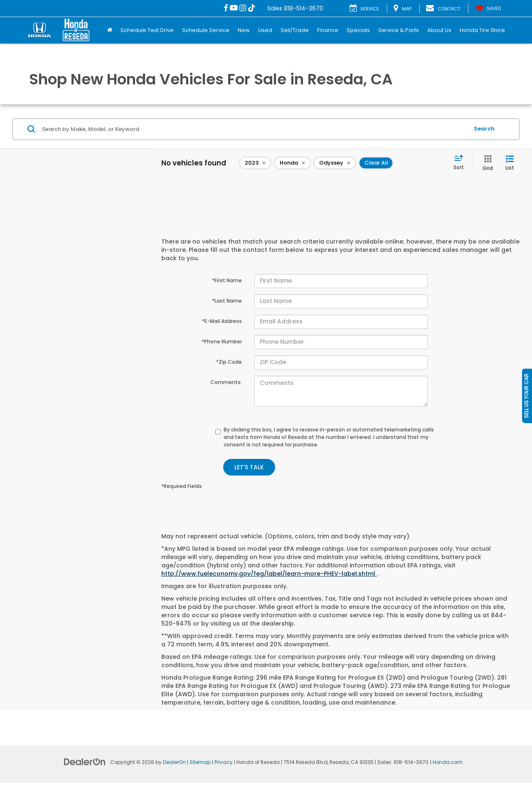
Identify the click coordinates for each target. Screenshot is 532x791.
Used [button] (265, 30)
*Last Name (227, 301)
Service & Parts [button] (399, 30)
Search (484, 129)
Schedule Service (206, 30)
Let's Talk (249, 467)
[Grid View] (486, 163)
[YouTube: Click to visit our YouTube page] (234, 8)
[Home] (110, 30)
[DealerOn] (85, 761)
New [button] (244, 30)
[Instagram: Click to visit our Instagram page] (243, 8)
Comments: (226, 382)
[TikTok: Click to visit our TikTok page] (252, 8)
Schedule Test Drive (147, 30)
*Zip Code (229, 362)
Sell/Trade (295, 30)
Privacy (224, 762)
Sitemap (200, 762)
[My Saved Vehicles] (488, 8)
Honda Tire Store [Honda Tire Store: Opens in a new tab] (482, 30)
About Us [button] (439, 30)
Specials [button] (358, 30)
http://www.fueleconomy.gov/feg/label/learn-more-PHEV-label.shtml (269, 574)
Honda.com (448, 762)
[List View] (510, 163)
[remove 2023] (255, 163)
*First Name (227, 280)
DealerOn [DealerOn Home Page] (174, 762)
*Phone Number (222, 341)
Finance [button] (328, 30)
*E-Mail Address (222, 321)
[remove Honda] (292, 163)
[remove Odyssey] (335, 163)
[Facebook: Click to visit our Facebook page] (226, 8)
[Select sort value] (461, 163)
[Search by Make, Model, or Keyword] (254, 129)
